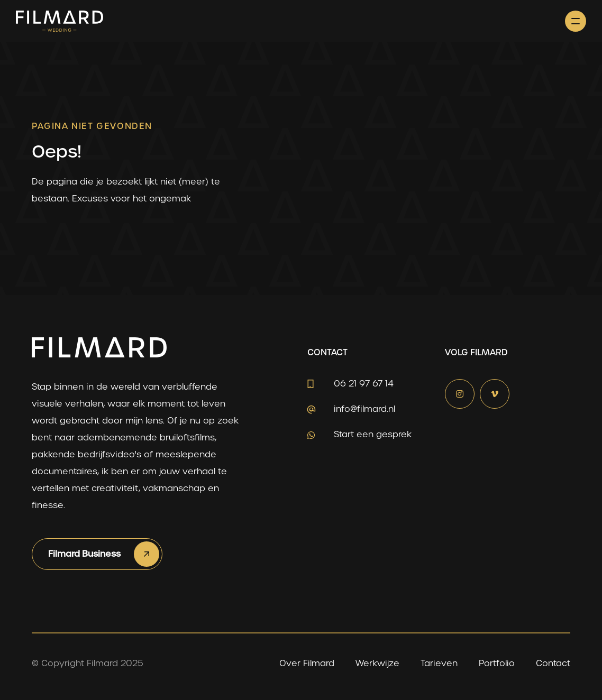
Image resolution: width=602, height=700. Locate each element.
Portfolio (497, 663)
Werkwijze (377, 663)
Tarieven (439, 663)
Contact (553, 663)
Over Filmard (307, 663)
